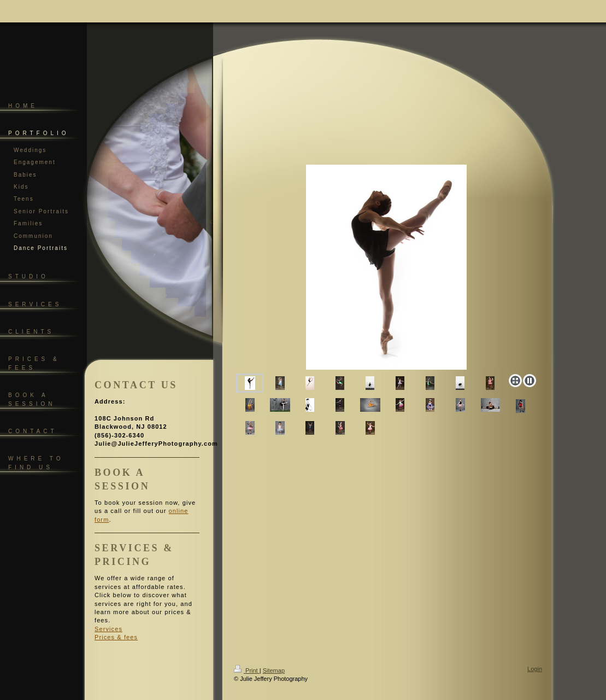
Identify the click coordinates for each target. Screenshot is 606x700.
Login (535, 669)
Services (108, 629)
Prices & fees (116, 637)
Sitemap (274, 670)
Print (247, 670)
